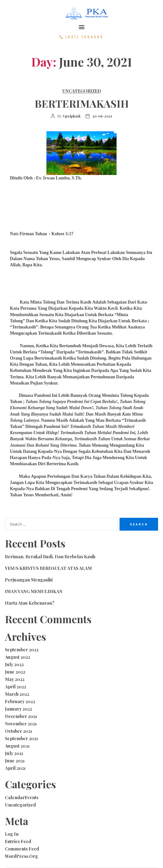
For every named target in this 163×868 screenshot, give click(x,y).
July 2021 (14, 753)
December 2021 (21, 716)
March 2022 (17, 694)
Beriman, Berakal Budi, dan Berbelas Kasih (50, 557)
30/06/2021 (102, 116)
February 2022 (20, 701)
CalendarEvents (22, 797)
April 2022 (16, 687)
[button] (81, 27)
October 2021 (19, 731)
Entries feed (18, 841)
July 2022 (14, 664)
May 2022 (15, 679)
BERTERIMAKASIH (82, 103)
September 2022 (22, 650)
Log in (12, 834)
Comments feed (22, 849)
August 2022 (18, 657)
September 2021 (21, 738)
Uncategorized (82, 91)
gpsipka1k (72, 116)
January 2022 (19, 709)
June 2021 (15, 761)
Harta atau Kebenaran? (30, 603)
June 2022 (15, 672)
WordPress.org (21, 856)
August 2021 (17, 746)
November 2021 (21, 724)
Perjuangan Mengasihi (29, 580)
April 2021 (15, 768)
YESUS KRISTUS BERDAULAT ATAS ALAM (48, 568)
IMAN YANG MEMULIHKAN (34, 591)
